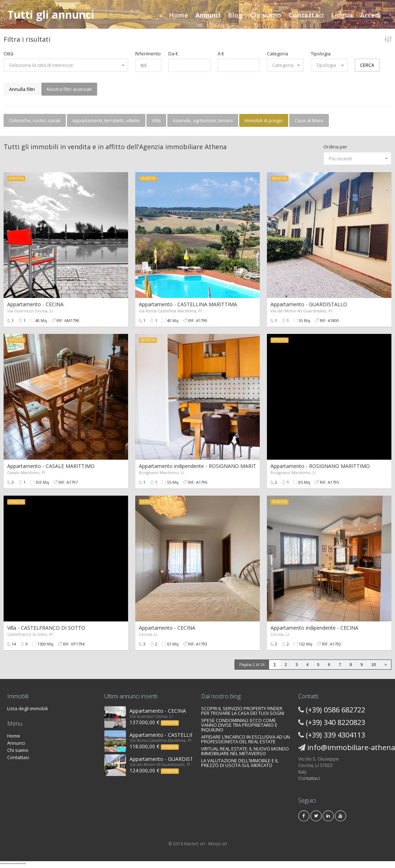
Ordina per (335, 147)
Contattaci (306, 15)
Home (178, 15)
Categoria (278, 54)
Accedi (370, 15)
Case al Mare (309, 120)
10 (373, 665)
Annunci (208, 15)
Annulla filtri (22, 89)
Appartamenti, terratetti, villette (106, 120)
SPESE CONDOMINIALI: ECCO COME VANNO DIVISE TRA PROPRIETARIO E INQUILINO (239, 725)
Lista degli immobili (28, 708)
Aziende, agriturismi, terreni (203, 120)
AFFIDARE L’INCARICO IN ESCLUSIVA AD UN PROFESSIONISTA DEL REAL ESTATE (246, 739)
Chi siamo (266, 15)
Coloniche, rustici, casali (35, 120)
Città (8, 54)
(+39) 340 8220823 (335, 722)
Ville (156, 120)
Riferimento (148, 54)
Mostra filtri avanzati (69, 89)
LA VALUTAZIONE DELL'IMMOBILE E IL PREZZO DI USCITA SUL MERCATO (240, 763)
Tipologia (321, 54)
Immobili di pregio (264, 120)
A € (221, 54)
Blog (235, 15)
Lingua (342, 15)
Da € (173, 54)
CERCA (367, 65)
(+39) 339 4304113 (335, 735)
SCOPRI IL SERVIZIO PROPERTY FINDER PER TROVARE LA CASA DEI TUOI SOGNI (243, 711)
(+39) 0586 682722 (335, 710)
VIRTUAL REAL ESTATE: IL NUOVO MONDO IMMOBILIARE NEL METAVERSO (245, 751)
